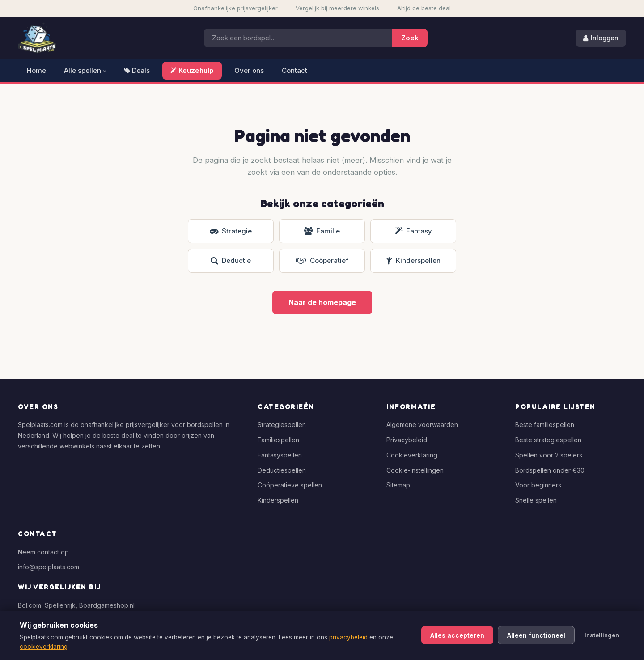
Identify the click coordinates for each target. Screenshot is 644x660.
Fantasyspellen (280, 455)
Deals (137, 70)
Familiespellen (278, 440)
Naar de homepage (322, 302)
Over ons (249, 70)
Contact (294, 70)
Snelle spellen (536, 500)
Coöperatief (322, 260)
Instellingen (602, 635)
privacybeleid (348, 637)
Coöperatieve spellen (290, 485)
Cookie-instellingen (415, 470)
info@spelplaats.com (49, 567)
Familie (322, 231)
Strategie (231, 231)
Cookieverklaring (412, 455)
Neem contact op (43, 552)
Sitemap (398, 485)
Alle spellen (85, 70)
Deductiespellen (282, 470)
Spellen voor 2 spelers (549, 455)
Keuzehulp (192, 70)
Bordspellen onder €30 (550, 470)
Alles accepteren (457, 635)
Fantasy (413, 231)
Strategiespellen (282, 425)
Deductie (231, 260)
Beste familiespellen (545, 425)
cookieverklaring (44, 647)
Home (36, 70)
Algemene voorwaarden (422, 425)
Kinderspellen (413, 260)
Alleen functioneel (536, 635)
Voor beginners (538, 485)
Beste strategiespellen (548, 440)
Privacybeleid (407, 440)
